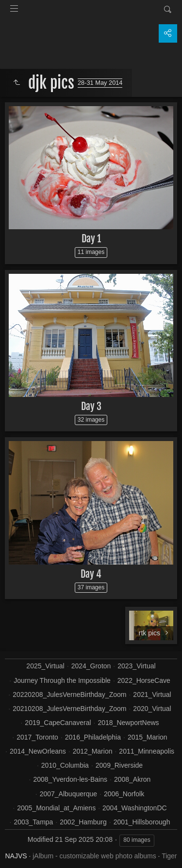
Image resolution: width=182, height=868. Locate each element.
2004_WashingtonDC (135, 808)
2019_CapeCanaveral (58, 723)
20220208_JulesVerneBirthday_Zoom (69, 694)
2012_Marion (93, 751)
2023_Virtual (136, 666)
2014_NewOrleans (38, 751)
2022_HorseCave (144, 680)
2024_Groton (91, 666)
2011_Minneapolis (147, 751)
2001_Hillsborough (142, 822)
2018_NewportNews (128, 723)
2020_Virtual (152, 709)
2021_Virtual (152, 694)
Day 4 (91, 574)
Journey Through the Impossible (62, 680)
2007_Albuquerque (68, 794)
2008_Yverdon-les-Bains (70, 779)
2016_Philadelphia (93, 737)
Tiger (169, 856)
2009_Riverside (119, 765)
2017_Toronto (37, 737)
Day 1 (91, 239)
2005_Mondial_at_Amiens (56, 808)
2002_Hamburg (83, 822)
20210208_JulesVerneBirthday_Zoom (69, 709)
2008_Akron (132, 779)
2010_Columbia (65, 765)
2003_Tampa (33, 822)
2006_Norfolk (124, 794)
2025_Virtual (45, 666)
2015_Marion (148, 737)
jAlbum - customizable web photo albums (94, 856)
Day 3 (91, 406)
